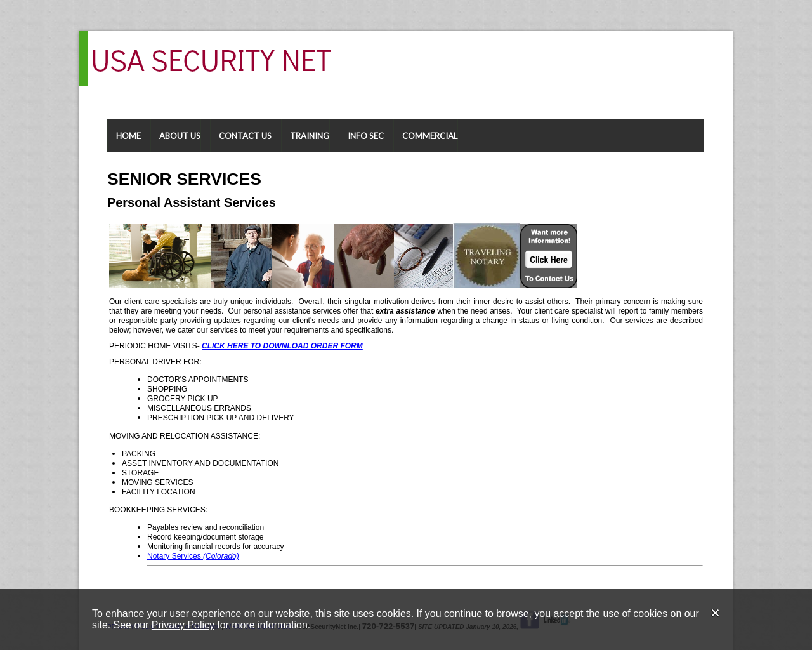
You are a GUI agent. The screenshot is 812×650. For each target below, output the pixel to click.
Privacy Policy (183, 625)
